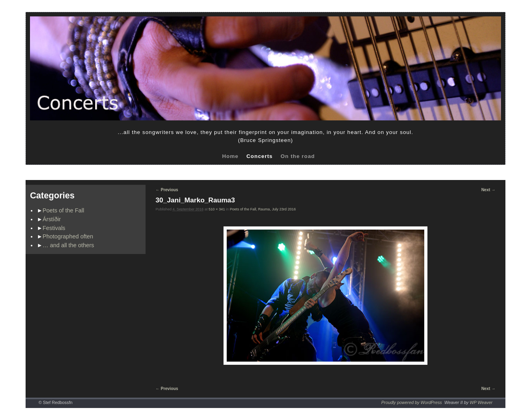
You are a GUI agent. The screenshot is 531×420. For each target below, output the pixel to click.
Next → (488, 190)
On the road (298, 156)
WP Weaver (481, 402)
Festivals (54, 228)
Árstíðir (52, 219)
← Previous (167, 190)
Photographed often (68, 236)
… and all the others (69, 245)
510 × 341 (217, 209)
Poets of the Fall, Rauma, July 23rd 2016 (263, 209)
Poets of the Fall (64, 210)
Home (230, 156)
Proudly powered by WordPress (411, 402)
